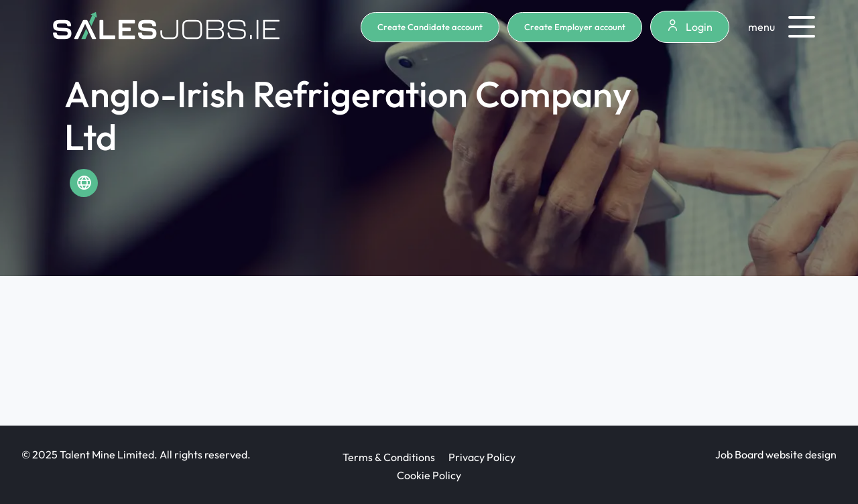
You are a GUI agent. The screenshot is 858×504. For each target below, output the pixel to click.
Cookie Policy (429, 475)
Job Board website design (776, 454)
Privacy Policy (482, 457)
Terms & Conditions (389, 457)
